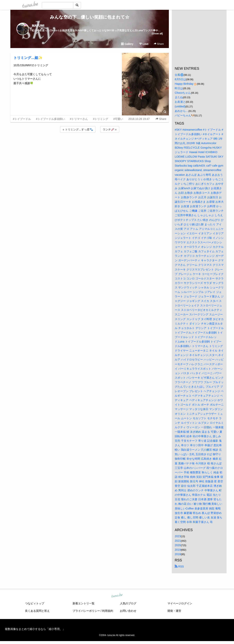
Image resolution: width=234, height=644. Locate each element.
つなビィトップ (35, 603)
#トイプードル (22, 119)
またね (179, 97)
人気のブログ (128, 603)
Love (144, 44)
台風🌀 (179, 75)
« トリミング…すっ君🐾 (78, 129)
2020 (178, 545)
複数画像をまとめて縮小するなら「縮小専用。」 (35, 629)
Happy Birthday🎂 (186, 84)
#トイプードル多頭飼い (50, 119)
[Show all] (157, 33)
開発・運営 (174, 611)
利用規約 (108, 611)
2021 (178, 541)
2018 (178, 554)
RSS (179, 566)
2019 (178, 550)
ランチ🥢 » (110, 129)
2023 (178, 536)
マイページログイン (180, 603)
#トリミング (101, 119)
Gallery (127, 44)
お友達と (180, 102)
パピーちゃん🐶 (185, 115)
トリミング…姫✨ (28, 58)
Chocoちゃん (183, 93)
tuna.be (117, 596)
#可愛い (118, 119)
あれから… (182, 111)
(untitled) (180, 106)
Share (159, 44)
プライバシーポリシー (86, 611)
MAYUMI (38, 26)
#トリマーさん (79, 119)
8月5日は (180, 79)
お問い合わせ (128, 611)
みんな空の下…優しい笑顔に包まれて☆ (90, 17)
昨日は (179, 88)
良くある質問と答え (37, 611)
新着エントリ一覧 (84, 603)
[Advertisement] (90, 144)
